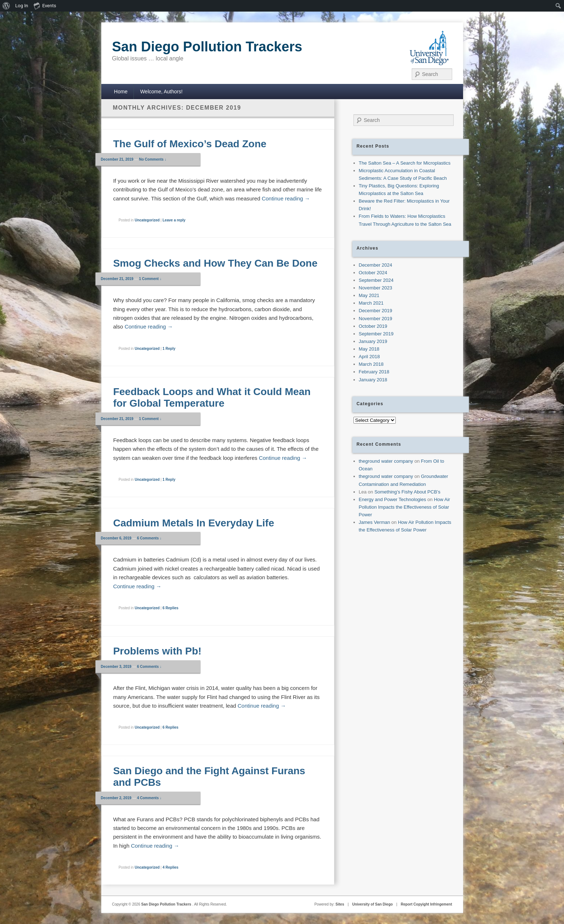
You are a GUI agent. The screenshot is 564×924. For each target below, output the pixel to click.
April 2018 (370, 357)
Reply (169, 349)
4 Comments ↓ (149, 798)
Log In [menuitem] (22, 6)
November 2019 (376, 319)
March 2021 (371, 303)
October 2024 (373, 273)
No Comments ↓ (153, 159)
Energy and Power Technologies (393, 499)
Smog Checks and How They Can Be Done (215, 263)
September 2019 (376, 334)
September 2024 (376, 280)
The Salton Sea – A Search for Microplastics (405, 163)
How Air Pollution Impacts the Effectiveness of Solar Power (405, 507)
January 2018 (373, 380)
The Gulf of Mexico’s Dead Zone (190, 144)
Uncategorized (147, 220)
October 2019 (373, 326)
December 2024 (376, 265)
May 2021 (369, 295)
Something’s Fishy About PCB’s (407, 492)
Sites (340, 904)
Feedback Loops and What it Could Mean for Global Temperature (212, 397)
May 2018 (369, 349)
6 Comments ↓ (149, 538)
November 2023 (376, 288)
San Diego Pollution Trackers (207, 47)
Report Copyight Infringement (427, 904)
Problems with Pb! (157, 651)
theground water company (386, 461)
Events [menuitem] (45, 5)
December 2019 (376, 311)
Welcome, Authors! (161, 92)
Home (121, 92)
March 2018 (371, 364)
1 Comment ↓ (150, 279)
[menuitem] (6, 6)
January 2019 (373, 341)
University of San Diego (372, 904)
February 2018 (374, 372)
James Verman (375, 522)
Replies (170, 608)
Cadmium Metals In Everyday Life (194, 523)
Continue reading (286, 198)
